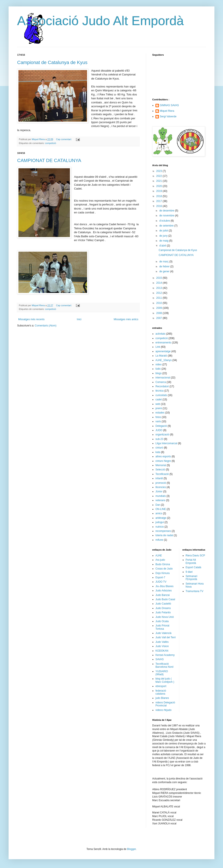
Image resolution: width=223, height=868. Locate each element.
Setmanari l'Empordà (192, 578)
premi (159, 408)
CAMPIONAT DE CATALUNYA (49, 160)
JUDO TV (161, 582)
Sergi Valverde (168, 116)
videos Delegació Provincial (165, 704)
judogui (160, 522)
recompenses (163, 531)
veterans (160, 500)
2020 (160, 186)
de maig (164, 241)
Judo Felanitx (163, 612)
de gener (165, 271)
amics (159, 513)
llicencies (161, 487)
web (158, 404)
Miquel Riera (167, 111)
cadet (159, 400)
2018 (160, 196)
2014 (160, 283)
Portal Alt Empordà (191, 561)
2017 (160, 201)
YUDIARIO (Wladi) (162, 673)
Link (158, 347)
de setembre (167, 226)
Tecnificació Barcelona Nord (164, 665)
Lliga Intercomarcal (166, 443)
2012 (160, 293)
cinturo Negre (163, 461)
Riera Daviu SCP (195, 556)
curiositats (161, 395)
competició (51, 143)
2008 (160, 313)
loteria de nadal (164, 535)
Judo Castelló (163, 604)
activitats (160, 334)
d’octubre (165, 221)
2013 (160, 288)
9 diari (189, 572)
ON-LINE (161, 509)
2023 (160, 171)
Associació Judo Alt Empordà (100, 21)
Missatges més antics (126, 319)
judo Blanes (162, 698)
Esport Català (194, 567)
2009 (160, 308)
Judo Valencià (163, 633)
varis (158, 421)
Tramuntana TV (195, 591)
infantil (159, 478)
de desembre (167, 211)
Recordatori (162, 386)
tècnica (160, 391)
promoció (161, 483)
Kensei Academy (165, 655)
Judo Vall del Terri (166, 637)
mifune (159, 540)
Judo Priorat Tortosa (162, 627)
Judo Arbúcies (163, 591)
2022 (160, 176)
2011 (160, 298)
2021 (160, 181)
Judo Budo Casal (165, 599)
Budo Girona (163, 564)
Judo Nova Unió (165, 617)
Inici (79, 319)
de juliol (164, 231)
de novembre (167, 216)
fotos (158, 417)
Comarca (161, 382)
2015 (160, 278)
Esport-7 (160, 577)
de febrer (165, 266)
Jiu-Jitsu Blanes (164, 586)
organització (162, 435)
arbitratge (161, 518)
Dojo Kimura (163, 573)
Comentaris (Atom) (46, 326)
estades (160, 413)
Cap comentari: (64, 139)
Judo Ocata (162, 621)
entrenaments (163, 343)
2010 (160, 303)
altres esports (163, 456)
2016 (160, 206)
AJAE (159, 556)
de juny (164, 236)
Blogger (132, 849)
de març (164, 262)
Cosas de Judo (164, 569)
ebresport (161, 686)
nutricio (160, 527)
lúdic (158, 369)
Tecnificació (162, 474)
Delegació (161, 426)
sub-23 (159, 439)
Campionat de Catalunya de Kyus (52, 62)
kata (158, 452)
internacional (163, 378)
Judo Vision (162, 646)
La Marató (161, 356)
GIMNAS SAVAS (169, 105)
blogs (159, 373)
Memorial (161, 465)
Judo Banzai (163, 595)
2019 (160, 191)
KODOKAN (162, 651)
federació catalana (161, 692)
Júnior (159, 491)
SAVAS (160, 659)
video (159, 364)
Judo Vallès (162, 642)
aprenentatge (163, 351)
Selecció (160, 470)
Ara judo (160, 560)
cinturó (159, 448)
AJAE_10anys (163, 360)
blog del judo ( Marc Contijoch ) (165, 680)
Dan (158, 505)
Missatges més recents (31, 319)
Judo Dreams (163, 608)
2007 (160, 318)
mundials (161, 496)
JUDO (159, 430)
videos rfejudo (163, 710)
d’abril (163, 246)
